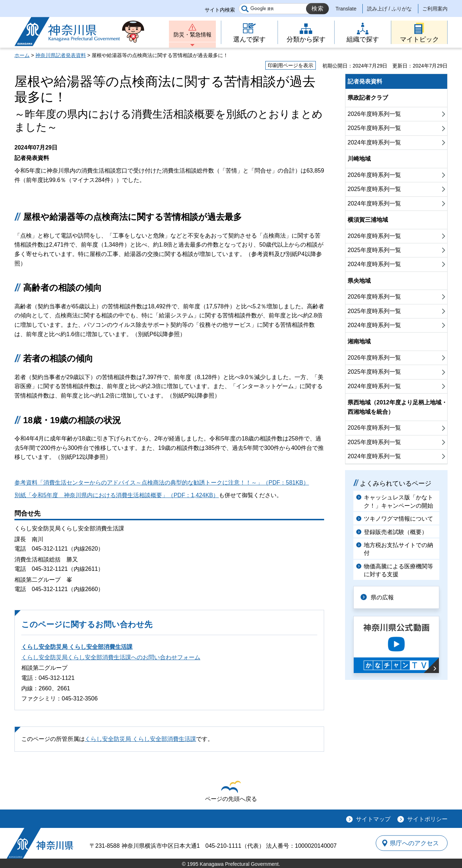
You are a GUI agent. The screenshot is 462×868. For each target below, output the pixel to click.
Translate (346, 9)
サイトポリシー (427, 819)
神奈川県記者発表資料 (61, 55)
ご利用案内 (435, 9)
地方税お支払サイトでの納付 (398, 549)
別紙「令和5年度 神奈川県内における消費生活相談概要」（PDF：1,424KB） (117, 495)
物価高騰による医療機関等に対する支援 (398, 570)
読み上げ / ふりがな (389, 9)
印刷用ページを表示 (291, 65)
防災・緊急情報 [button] (192, 35)
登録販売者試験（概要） (396, 532)
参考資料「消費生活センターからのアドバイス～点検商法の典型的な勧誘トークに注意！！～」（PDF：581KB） (162, 483)
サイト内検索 (220, 10)
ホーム (22, 55)
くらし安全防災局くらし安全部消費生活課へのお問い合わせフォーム (111, 657)
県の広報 (383, 597)
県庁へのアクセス (414, 843)
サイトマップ (373, 819)
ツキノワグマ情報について (398, 519)
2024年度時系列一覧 (374, 142)
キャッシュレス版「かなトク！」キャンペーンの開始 (398, 501)
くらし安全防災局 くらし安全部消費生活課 (77, 647)
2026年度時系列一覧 (374, 114)
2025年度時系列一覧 (374, 128)
